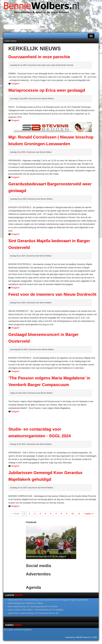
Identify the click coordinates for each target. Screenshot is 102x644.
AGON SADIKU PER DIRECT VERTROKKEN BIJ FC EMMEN (35, 610)
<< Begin (16, 514)
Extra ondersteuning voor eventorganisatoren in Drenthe (33, 607)
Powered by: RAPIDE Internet (77, 637)
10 (73, 514)
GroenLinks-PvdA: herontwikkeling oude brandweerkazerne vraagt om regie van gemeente (48, 600)
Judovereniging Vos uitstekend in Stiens (25, 603)
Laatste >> (89, 514)
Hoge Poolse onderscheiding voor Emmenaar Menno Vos (33, 613)
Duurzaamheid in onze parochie (39, 57)
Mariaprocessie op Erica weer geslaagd (47, 90)
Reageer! (15, 84)
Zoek (42, 27)
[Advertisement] (53, 418)
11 (79, 514)
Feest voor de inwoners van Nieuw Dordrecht (52, 294)
